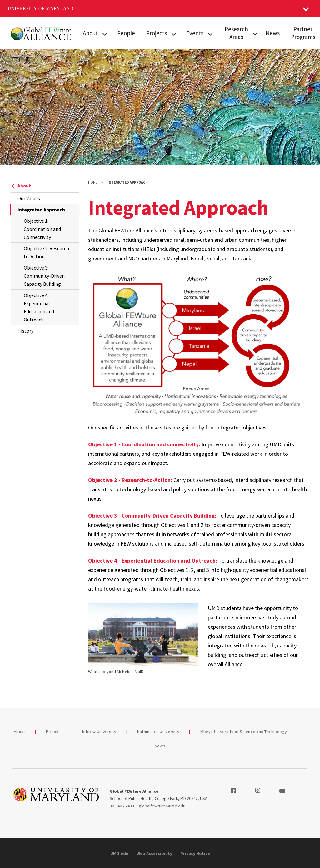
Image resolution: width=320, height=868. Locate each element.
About (90, 33)
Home (93, 182)
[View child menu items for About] (105, 33)
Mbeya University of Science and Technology (244, 732)
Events (195, 33)
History (25, 331)
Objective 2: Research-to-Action (47, 252)
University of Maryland (41, 9)
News (273, 33)
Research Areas (236, 33)
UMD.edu (119, 853)
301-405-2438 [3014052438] (122, 806)
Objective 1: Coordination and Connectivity (42, 229)
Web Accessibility (154, 853)
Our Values (29, 198)
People (126, 33)
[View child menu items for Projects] (174, 33)
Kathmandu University (158, 732)
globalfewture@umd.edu (162, 806)
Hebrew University (98, 732)
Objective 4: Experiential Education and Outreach (39, 307)
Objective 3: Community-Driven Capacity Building (44, 276)
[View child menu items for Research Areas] (255, 33)
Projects (157, 33)
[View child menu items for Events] (210, 33)
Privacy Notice (195, 853)
